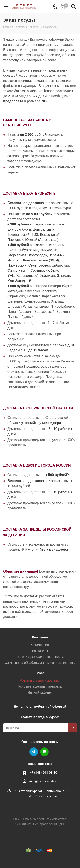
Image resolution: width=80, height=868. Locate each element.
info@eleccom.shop (44, 781)
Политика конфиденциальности (40, 657)
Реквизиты (40, 651)
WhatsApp (44, 752)
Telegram (34, 752)
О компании (40, 645)
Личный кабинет (40, 692)
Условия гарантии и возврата (40, 686)
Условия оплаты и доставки (40, 680)
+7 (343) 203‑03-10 (43, 772)
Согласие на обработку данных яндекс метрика (40, 663)
